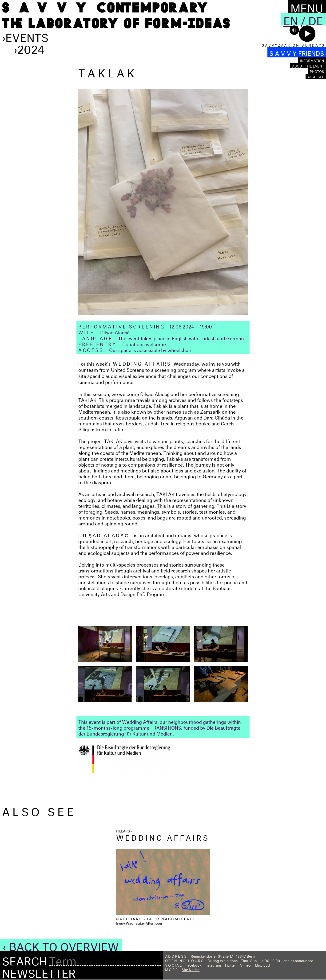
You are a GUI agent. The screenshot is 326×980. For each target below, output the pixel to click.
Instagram (213, 965)
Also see (316, 76)
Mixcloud (262, 965)
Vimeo (245, 965)
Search (25, 960)
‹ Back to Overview (61, 945)
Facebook (193, 965)
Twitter (230, 965)
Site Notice (191, 969)
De (316, 19)
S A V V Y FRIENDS (297, 52)
